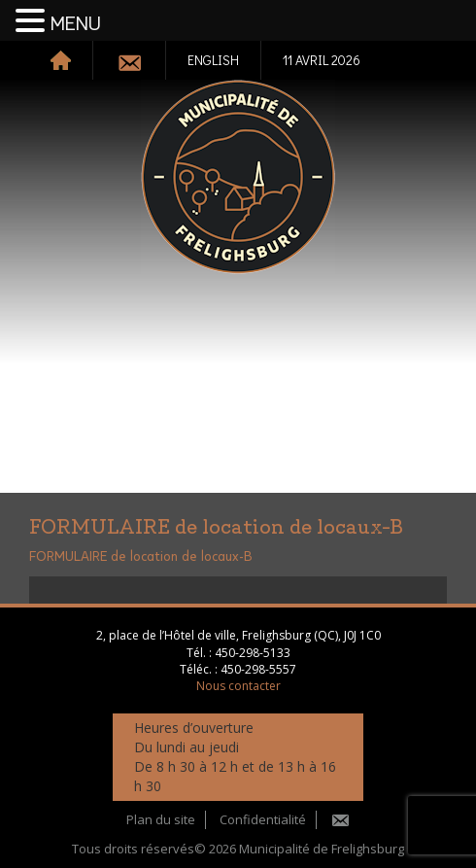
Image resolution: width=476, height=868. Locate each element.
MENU (76, 24)
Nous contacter (238, 686)
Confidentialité (263, 819)
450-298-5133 (253, 653)
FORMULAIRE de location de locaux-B (141, 557)
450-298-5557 (258, 669)
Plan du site (161, 819)
